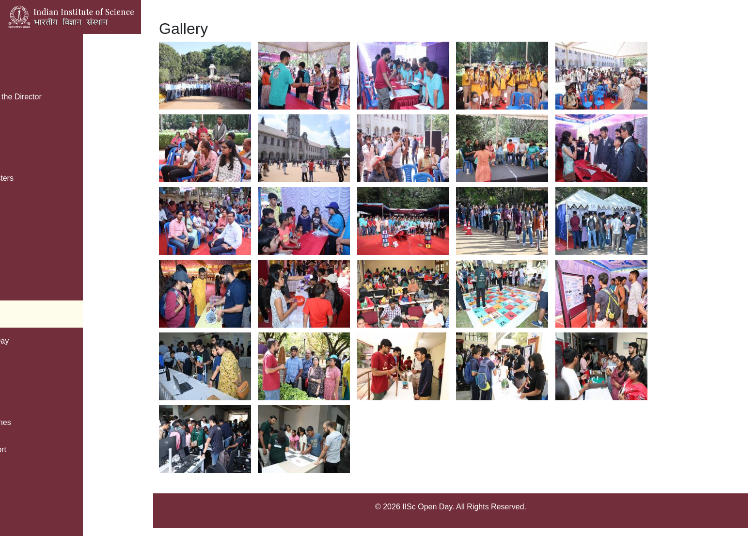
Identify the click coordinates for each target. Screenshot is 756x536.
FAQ (16, 205)
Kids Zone (25, 260)
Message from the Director (54, 97)
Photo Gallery (31, 314)
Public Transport (36, 449)
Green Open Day (37, 341)
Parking (30, 124)
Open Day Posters (39, 178)
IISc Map (23, 232)
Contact (21, 287)
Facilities (23, 368)
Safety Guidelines (38, 422)
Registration (28, 151)
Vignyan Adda (31, 395)
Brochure (32, 70)
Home (18, 42)
